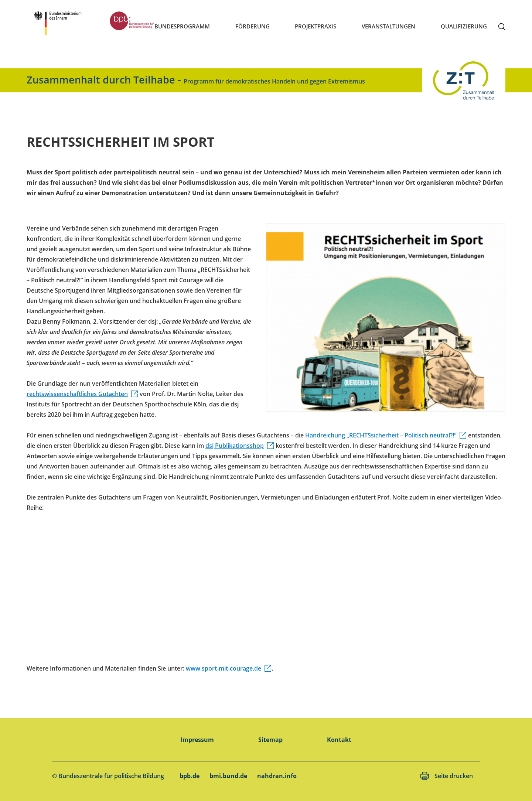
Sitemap (270, 740)
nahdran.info (277, 776)
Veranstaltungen (388, 26)
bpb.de (190, 776)
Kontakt (339, 740)
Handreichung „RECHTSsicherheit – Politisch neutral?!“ (381, 435)
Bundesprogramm (182, 26)
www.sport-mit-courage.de (224, 668)
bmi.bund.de (228, 776)
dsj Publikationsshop (235, 446)
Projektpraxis (316, 26)
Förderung (253, 26)
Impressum (197, 740)
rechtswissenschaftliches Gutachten (77, 394)
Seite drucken (454, 776)
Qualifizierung (464, 26)
